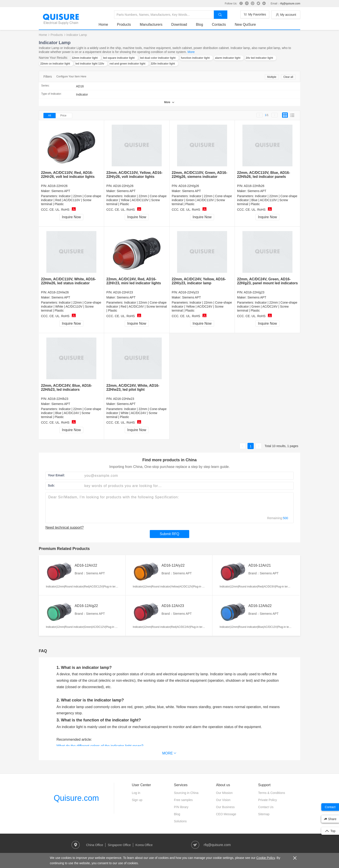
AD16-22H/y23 (189, 292)
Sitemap (264, 814)
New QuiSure (245, 25)
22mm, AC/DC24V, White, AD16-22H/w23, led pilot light (133, 388)
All (50, 116)
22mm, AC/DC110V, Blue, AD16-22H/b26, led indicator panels (264, 175)
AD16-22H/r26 (58, 186)
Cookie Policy (266, 858)
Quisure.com (76, 798)
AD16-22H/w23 (124, 399)
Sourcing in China (186, 793)
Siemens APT (61, 191)
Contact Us (266, 807)
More (191, 52)
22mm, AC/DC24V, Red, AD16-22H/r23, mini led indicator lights (134, 281)
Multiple (272, 77)
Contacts (219, 25)
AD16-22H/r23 (123, 292)
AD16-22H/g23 (254, 292)
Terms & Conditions (272, 793)
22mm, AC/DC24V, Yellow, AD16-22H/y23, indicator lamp (199, 281)
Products (124, 25)
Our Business (225, 807)
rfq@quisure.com (290, 4)
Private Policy (268, 800)
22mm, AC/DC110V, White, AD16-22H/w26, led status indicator (68, 281)
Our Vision (223, 800)
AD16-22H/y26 (123, 186)
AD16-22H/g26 (189, 186)
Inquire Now (71, 217)
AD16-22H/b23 (58, 399)
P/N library (181, 807)
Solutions (180, 821)
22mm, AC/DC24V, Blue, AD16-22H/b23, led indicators (66, 388)
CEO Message (226, 814)
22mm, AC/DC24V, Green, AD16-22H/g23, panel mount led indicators (267, 281)
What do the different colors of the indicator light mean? (100, 746)
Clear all (288, 77)
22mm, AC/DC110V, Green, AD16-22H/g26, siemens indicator (200, 175)
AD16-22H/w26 (58, 292)
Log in (136, 793)
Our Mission (224, 793)
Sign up (137, 800)
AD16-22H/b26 (254, 186)
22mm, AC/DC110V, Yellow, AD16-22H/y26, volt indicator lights (134, 175)
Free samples (183, 800)
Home (103, 25)
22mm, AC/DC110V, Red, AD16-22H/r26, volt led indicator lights (68, 175)
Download (179, 25)
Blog (199, 25)
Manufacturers (151, 25)
